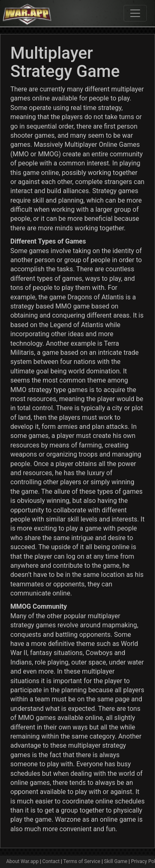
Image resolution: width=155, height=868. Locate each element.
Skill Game (116, 861)
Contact (51, 861)
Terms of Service (82, 861)
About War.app (22, 861)
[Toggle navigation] (135, 13)
